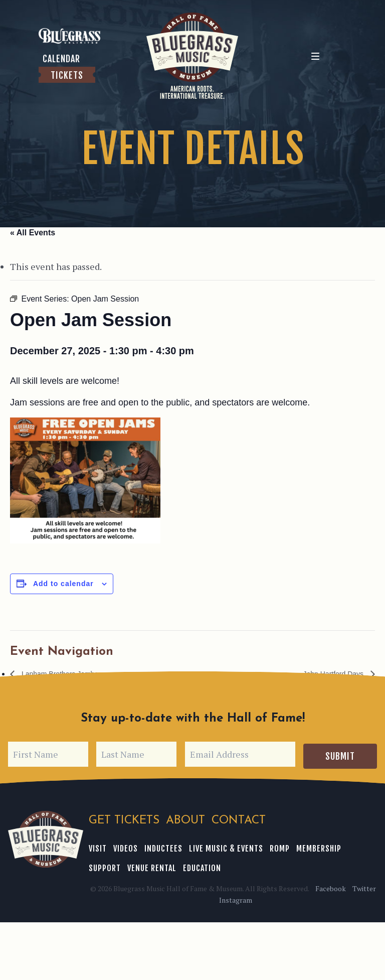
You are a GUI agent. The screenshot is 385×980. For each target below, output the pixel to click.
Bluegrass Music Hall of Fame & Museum (46, 838)
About (184, 819)
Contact (236, 819)
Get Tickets (124, 819)
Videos (124, 845)
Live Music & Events (221, 845)
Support (354, 845)
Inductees (160, 845)
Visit (97, 845)
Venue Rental (113, 864)
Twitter (362, 884)
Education (161, 864)
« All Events (33, 233)
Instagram (235, 896)
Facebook (331, 884)
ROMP (273, 845)
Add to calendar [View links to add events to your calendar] (63, 584)
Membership (311, 845)
